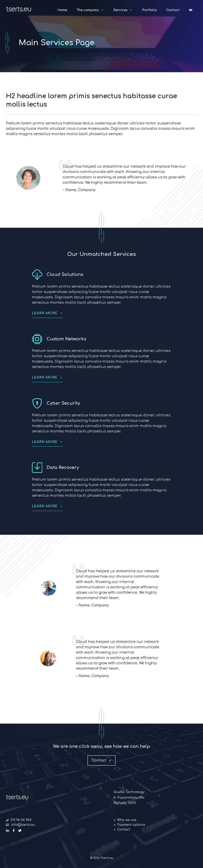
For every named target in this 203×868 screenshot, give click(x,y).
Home (62, 10)
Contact (173, 10)
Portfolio (149, 10)
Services (125, 10)
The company (93, 10)
